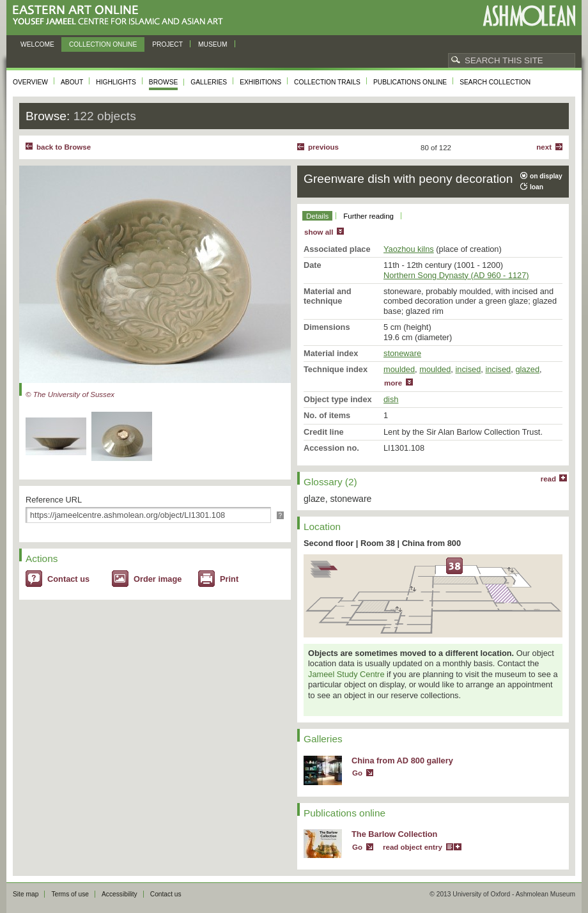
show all (319, 232)
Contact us (68, 579)
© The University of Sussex (70, 394)
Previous (323, 147)
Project (167, 44)
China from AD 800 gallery (402, 761)
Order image (158, 579)
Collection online (103, 44)
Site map (26, 894)
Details (317, 216)
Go (357, 773)
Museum (213, 44)
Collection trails (327, 82)
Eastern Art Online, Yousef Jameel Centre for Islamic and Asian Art (121, 16)
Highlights (116, 82)
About (72, 82)
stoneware (402, 353)
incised (468, 369)
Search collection (495, 82)
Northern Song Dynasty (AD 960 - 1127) (456, 275)
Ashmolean (529, 16)
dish (391, 399)
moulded (399, 369)
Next (544, 147)
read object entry (413, 847)
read (548, 479)
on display (546, 176)
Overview (30, 82)
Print (229, 579)
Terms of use (70, 894)
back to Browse (64, 147)
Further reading (368, 216)
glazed (527, 369)
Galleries (209, 82)
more (393, 383)
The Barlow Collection (394, 834)
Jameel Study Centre (346, 674)
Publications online (410, 82)
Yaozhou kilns (409, 249)
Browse (164, 82)
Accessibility (120, 894)
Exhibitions (260, 82)
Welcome (37, 44)
